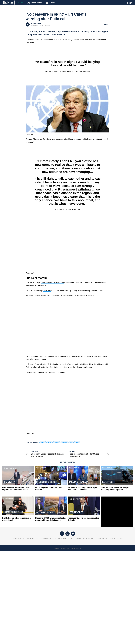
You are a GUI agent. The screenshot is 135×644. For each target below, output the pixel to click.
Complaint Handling (85, 631)
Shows (52, 3)
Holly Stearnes (36, 23)
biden (43, 535)
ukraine (64, 535)
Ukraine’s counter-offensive (53, 319)
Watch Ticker (36, 3)
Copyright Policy (66, 631)
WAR (77, 535)
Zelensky (47, 327)
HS (28, 25)
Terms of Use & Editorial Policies (41, 631)
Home (21, 3)
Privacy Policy (116, 631)
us (71, 535)
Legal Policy (102, 631)
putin (49, 535)
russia (57, 535)
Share (105, 25)
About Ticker (18, 631)
